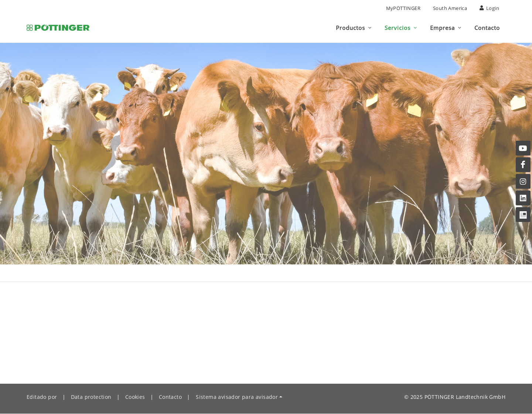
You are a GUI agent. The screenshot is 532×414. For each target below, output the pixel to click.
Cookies (135, 397)
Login (489, 8)
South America (450, 8)
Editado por (42, 397)
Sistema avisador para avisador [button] (237, 397)
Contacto (170, 397)
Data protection (91, 397)
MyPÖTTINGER (403, 8)
